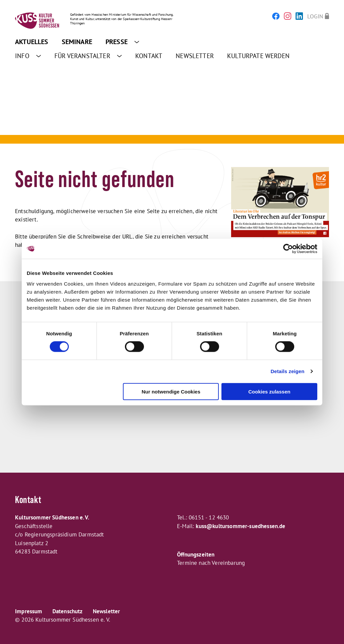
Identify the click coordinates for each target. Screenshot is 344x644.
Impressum (29, 611)
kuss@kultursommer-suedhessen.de (240, 526)
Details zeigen (287, 371)
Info (28, 56)
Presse (122, 42)
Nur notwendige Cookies (171, 391)
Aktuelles (32, 42)
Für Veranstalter (88, 56)
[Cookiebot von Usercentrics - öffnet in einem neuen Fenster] (288, 249)
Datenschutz (68, 611)
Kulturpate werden (258, 56)
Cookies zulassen (270, 391)
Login (315, 16)
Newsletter (195, 56)
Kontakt (149, 56)
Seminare (77, 42)
